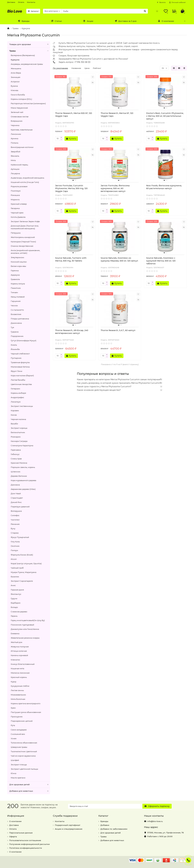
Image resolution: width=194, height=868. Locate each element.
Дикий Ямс (16, 502)
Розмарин (16, 437)
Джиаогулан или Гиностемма (25, 629)
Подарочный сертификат (68, 825)
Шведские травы (19, 747)
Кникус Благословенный (23, 664)
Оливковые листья (20, 117)
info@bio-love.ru (155, 821)
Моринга (15, 200)
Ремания (15, 524)
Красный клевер (19, 204)
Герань (14, 616)
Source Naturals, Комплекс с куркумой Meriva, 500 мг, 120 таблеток (161, 261)
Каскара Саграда (19, 441)
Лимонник (16, 134)
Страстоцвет (17, 498)
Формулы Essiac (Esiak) (22, 555)
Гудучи (14, 598)
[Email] (105, 806)
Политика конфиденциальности (26, 848)
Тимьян (14, 292)
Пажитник (16, 288)
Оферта (13, 837)
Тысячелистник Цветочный (24, 751)
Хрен (13, 708)
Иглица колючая (19, 651)
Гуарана (15, 332)
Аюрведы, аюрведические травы (27, 64)
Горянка (15, 271)
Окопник (15, 546)
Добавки (105, 825)
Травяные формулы (20, 362)
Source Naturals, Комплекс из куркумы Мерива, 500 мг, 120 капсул (119, 259)
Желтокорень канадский (23, 237)
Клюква (14, 90)
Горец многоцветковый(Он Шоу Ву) (28, 620)
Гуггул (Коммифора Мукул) (23, 341)
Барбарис (16, 603)
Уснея (14, 738)
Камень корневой (19, 655)
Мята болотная (18, 699)
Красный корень (19, 677)
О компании (166, 21)
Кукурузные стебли (20, 686)
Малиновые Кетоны (20, 367)
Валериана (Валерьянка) (23, 55)
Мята (13, 160)
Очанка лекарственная (22, 246)
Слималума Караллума (22, 446)
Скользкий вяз (18, 734)
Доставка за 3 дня (126, 21)
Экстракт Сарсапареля (22, 581)
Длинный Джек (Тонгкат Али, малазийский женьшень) (25, 227)
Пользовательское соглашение (25, 840)
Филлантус (16, 594)
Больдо (14, 607)
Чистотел (15, 520)
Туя (12, 327)
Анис (13, 585)
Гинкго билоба (18, 95)
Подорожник (17, 336)
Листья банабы (18, 380)
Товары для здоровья (30, 44)
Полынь (14, 143)
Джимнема (16, 323)
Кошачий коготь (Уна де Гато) (25, 182)
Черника (15, 125)
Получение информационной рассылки (29, 844)
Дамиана (15, 485)
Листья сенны (17, 690)
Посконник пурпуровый (22, 625)
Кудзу (14, 682)
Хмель (14, 345)
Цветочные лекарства (21, 384)
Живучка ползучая (20, 647)
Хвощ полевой (18, 297)
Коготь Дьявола (18, 217)
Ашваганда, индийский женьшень (27, 178)
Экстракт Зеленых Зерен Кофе (25, 221)
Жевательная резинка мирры (25, 638)
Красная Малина (19, 463)
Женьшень (16, 68)
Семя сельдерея (19, 730)
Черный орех (17, 213)
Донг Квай (16, 493)
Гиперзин (15, 389)
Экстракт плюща (19, 765)
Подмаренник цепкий (22, 721)
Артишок (15, 169)
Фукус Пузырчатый (20, 537)
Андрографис (17, 397)
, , (165, 833)
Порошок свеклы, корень (23, 467)
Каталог (33, 11)
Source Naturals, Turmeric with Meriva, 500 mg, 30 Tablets (71, 259)
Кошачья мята (17, 668)
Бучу (13, 528)
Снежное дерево (19, 612)
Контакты (31, 2)
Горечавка (16, 450)
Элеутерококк (17, 257)
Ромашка (15, 195)
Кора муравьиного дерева (23, 480)
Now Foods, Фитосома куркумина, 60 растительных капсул (164, 187)
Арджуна (15, 275)
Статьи (56, 21)
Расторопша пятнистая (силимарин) (28, 103)
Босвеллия (16, 314)
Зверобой (15, 152)
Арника (14, 138)
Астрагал (15, 82)
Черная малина (18, 419)
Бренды (24, 21)
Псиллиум (16, 191)
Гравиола (15, 279)
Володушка (16, 511)
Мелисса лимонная (20, 673)
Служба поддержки (65, 816)
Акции (88, 21)
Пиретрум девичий (20, 507)
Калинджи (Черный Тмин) (23, 242)
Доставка (11, 2)
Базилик (15, 577)
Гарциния (16, 301)
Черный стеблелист (20, 354)
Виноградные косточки (22, 147)
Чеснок (14, 306)
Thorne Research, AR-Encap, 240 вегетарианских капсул (72, 332)
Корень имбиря (18, 393)
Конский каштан (19, 262)
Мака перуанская (19, 108)
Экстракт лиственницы (22, 406)
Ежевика (15, 633)
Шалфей (15, 760)
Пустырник (16, 358)
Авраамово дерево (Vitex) (23, 489)
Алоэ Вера (16, 73)
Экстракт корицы (19, 428)
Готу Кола (15, 542)
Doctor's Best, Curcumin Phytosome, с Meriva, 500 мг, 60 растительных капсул (165, 116)
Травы (15, 28)
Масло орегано (18, 778)
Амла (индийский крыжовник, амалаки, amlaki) (25, 252)
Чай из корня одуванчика (23, 756)
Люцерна (15, 173)
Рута (13, 725)
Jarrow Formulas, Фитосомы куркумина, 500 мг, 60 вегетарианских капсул (115, 188)
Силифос (15, 515)
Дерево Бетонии (19, 476)
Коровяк (15, 411)
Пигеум (14, 550)
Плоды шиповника (20, 319)
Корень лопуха (18, 284)
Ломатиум (16, 402)
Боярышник (17, 121)
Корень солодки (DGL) (21, 99)
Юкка (14, 773)
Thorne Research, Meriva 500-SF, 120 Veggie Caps (74, 115)
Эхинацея (15, 77)
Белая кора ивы (18, 266)
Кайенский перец (19, 165)
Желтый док (17, 642)
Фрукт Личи (16, 371)
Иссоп (14, 559)
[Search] (105, 11)
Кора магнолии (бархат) (22, 376)
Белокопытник (18, 432)
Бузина (14, 86)
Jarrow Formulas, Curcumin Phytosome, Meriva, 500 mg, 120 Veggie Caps (71, 188)
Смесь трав (16, 459)
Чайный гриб (17, 568)
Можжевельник (18, 695)
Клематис (15, 660)
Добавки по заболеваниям (114, 829)
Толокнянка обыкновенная (24, 743)
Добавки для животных (30, 791)
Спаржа (15, 533)
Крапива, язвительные (22, 130)
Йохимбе (15, 349)
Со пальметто (17, 310)
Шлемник (16, 472)
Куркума (26, 28)
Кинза (14, 415)
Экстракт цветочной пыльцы (24, 769)
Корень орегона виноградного (26, 703)
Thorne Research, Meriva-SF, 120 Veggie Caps (117, 115)
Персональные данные (21, 833)
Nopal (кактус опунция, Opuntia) (26, 563)
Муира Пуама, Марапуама (24, 572)
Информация (16, 816)
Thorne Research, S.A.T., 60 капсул (118, 330)
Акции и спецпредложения (69, 829)
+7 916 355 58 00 (82, 62)
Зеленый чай (17, 112)
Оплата (21, 2)
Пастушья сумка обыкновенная (26, 712)
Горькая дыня (17, 590)
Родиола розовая (19, 186)
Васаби (14, 424)
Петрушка (16, 233)
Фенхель (15, 156)
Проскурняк (17, 717)
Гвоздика (15, 208)
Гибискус (15, 454)
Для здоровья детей (30, 785)
